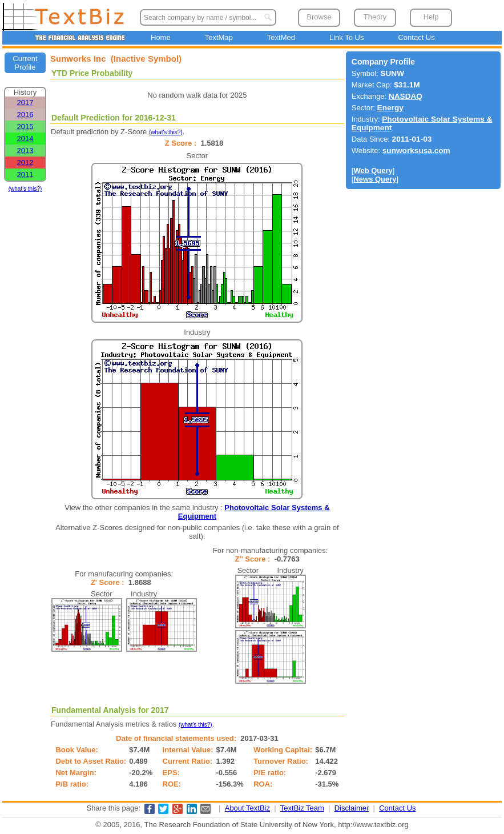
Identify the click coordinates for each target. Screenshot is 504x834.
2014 (25, 139)
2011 (25, 175)
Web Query (373, 171)
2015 (25, 127)
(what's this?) (25, 189)
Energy (390, 108)
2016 (25, 115)
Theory (375, 17)
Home (161, 37)
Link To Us (346, 37)
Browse (319, 17)
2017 (25, 103)
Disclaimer (352, 808)
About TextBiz (247, 808)
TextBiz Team (302, 808)
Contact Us (416, 37)
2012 (25, 163)
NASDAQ (406, 96)
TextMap (219, 37)
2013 (25, 151)
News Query (375, 179)
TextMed (281, 37)
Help (431, 17)
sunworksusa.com (416, 151)
